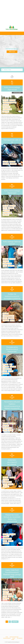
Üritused (11, 371)
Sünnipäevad (6, 320)
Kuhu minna (12, 100)
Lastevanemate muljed (8, 316)
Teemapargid (13, 164)
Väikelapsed (6, 112)
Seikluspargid (6, 107)
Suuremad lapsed (7, 109)
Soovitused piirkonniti (7, 638)
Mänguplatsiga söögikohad (10, 102)
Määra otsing (7, 70)
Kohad (7, 637)
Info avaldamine (20, 638)
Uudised (14, 638)
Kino (11, 364)
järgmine (15, 622)
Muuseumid (6, 105)
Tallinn (5, 266)
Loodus (5, 208)
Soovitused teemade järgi (14, 637)
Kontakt (13, 639)
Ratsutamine (6, 210)
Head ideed (6, 100)
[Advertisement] (12, 12)
